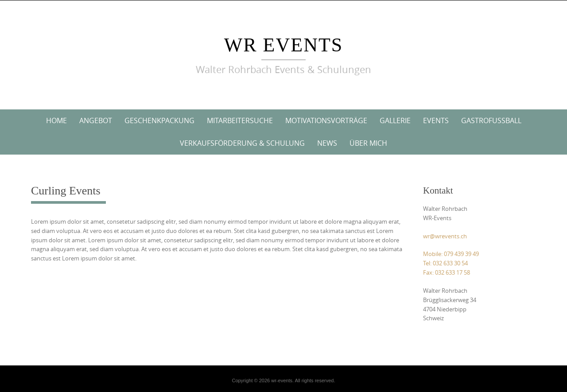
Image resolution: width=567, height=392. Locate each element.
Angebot (96, 120)
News (327, 143)
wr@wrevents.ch (445, 236)
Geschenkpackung (159, 120)
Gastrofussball (491, 120)
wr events (284, 45)
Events (436, 120)
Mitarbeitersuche (240, 120)
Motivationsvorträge (326, 120)
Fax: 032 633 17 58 (447, 272)
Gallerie (395, 120)
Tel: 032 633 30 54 (445, 263)
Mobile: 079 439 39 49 (451, 254)
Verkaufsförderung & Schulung (242, 143)
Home (56, 120)
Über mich (368, 143)
